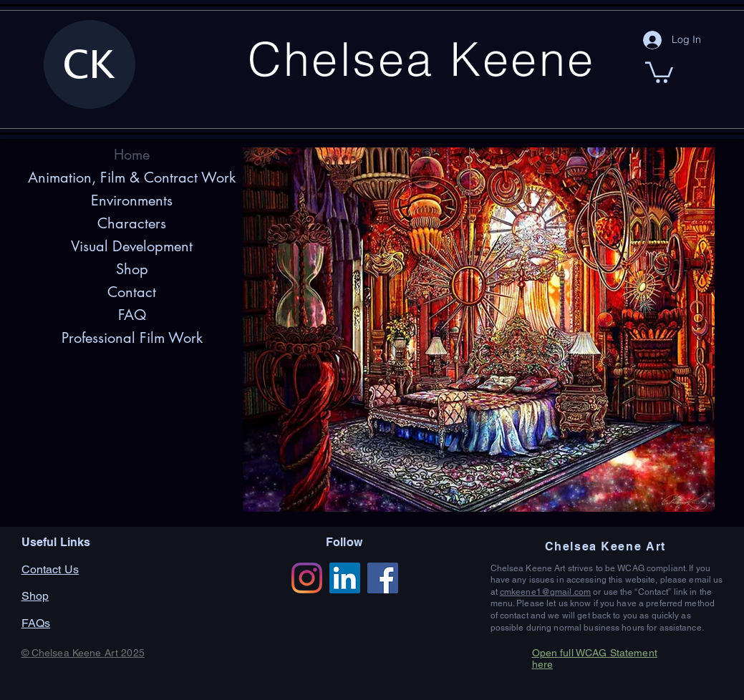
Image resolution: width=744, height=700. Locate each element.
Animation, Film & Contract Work (132, 178)
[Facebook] (383, 578)
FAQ (132, 315)
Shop (132, 269)
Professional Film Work (132, 338)
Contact (132, 292)
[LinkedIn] (345, 578)
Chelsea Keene (421, 59)
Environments (132, 200)
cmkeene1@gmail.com (545, 592)
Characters (132, 223)
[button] (659, 71)
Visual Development (132, 246)
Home (132, 155)
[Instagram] (307, 578)
